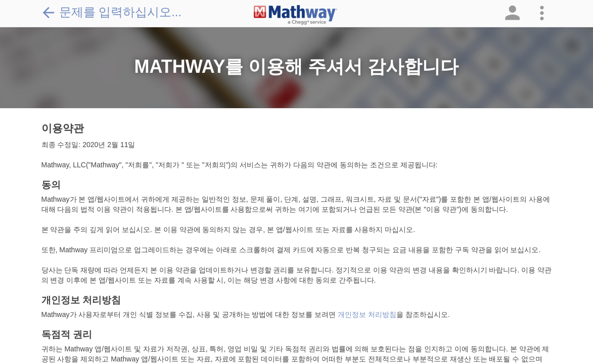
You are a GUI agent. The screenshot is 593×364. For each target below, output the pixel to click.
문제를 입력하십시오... (112, 12)
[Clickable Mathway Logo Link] (295, 15)
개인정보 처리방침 (367, 314)
